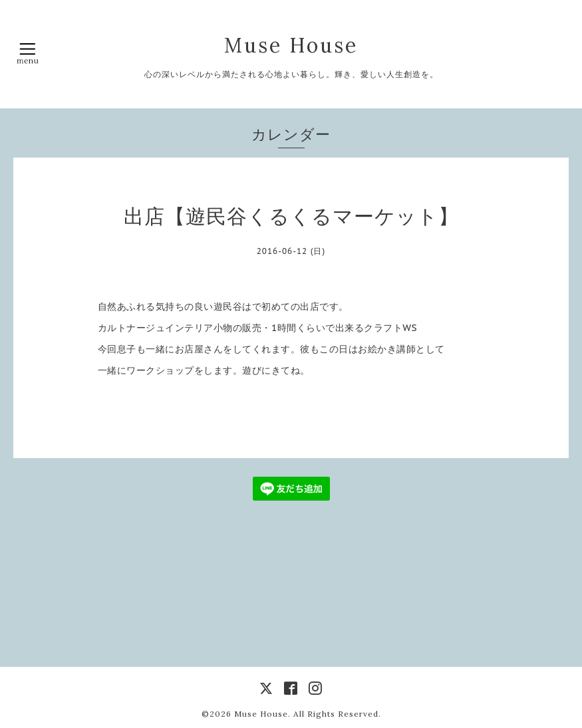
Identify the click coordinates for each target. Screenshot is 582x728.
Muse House (306, 45)
